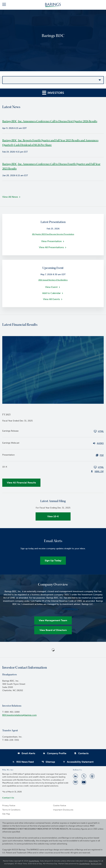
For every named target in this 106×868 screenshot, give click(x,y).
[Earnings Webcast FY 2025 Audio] (53, 443)
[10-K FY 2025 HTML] (53, 467)
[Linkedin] (75, 776)
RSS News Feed (23, 762)
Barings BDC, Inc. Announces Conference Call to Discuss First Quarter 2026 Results (50, 121)
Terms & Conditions (11, 810)
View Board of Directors (53, 630)
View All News (10, 197)
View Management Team (53, 620)
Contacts (81, 753)
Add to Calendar (51, 293)
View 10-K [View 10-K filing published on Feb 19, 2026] (53, 516)
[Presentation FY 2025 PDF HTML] (53, 455)
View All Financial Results (21, 483)
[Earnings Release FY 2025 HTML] (53, 431)
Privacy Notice (9, 805)
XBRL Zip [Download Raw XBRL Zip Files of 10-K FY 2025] (97, 471)
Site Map (6, 814)
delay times (93, 861)
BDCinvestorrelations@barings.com (19, 715)
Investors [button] (53, 93)
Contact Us (8, 798)
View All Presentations (51, 247)
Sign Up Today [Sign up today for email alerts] (53, 561)
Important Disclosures (63, 810)
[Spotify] (75, 782)
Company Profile (55, 753)
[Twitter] (84, 776)
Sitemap (48, 762)
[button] (4, 5)
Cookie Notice (60, 805)
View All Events (51, 299)
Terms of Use (96, 864)
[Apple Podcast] (92, 776)
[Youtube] (84, 782)
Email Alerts (26, 753)
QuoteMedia (34, 861)
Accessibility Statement (78, 762)
